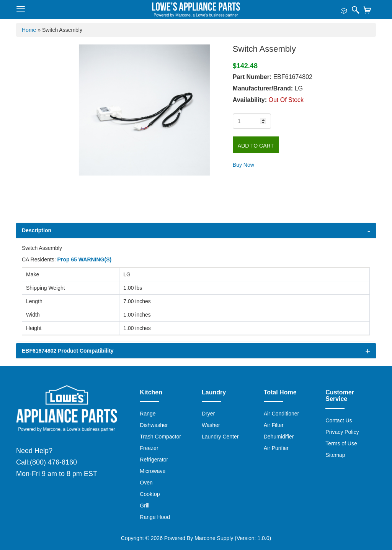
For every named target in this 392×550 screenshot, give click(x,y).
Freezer (149, 448)
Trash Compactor (160, 437)
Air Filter (274, 425)
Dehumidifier (279, 437)
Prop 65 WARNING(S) (85, 259)
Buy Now (243, 165)
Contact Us (339, 420)
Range (148, 414)
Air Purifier (276, 448)
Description (37, 230)
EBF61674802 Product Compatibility (68, 351)
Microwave (153, 471)
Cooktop (150, 494)
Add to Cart (256, 146)
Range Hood (155, 517)
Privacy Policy (342, 432)
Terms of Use (341, 443)
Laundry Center (220, 437)
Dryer (208, 414)
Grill (145, 506)
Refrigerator (154, 460)
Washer (211, 425)
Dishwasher (154, 425)
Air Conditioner (282, 414)
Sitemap (335, 455)
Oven (146, 483)
